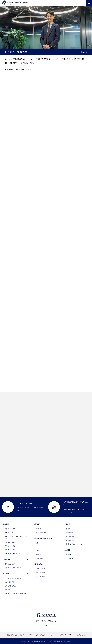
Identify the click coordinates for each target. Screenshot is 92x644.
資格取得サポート (41, 533)
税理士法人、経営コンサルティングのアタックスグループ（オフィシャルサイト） (31, 635)
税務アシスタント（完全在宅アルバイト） (16, 537)
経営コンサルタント (11, 542)
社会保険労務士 (71, 540)
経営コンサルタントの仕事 (13, 568)
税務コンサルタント (11, 529)
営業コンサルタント (11, 550)
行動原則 (38, 554)
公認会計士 (70, 533)
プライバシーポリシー (67, 635)
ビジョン (38, 547)
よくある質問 (70, 558)
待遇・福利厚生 (10, 582)
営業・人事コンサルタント (74, 544)
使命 (37, 543)
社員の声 (7, 590)
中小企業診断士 (71, 536)
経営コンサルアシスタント (13, 554)
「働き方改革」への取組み (13, 578)
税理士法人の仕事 (10, 564)
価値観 (37, 551)
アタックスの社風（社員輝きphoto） (16, 594)
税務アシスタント (10, 533)
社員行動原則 (40, 558)
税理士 (68, 529)
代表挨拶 (69, 554)
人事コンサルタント (11, 546)
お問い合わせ (81, 635)
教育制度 (38, 529)
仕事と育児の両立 (10, 586)
